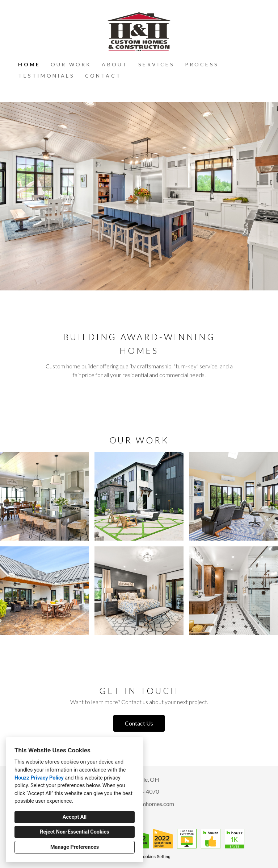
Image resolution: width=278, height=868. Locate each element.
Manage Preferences (75, 847)
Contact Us (139, 723)
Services (156, 64)
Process (202, 64)
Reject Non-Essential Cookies (74, 832)
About (115, 64)
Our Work (71, 64)
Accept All (75, 817)
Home (29, 64)
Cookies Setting (155, 857)
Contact (103, 76)
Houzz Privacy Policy (39, 778)
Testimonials (46, 76)
